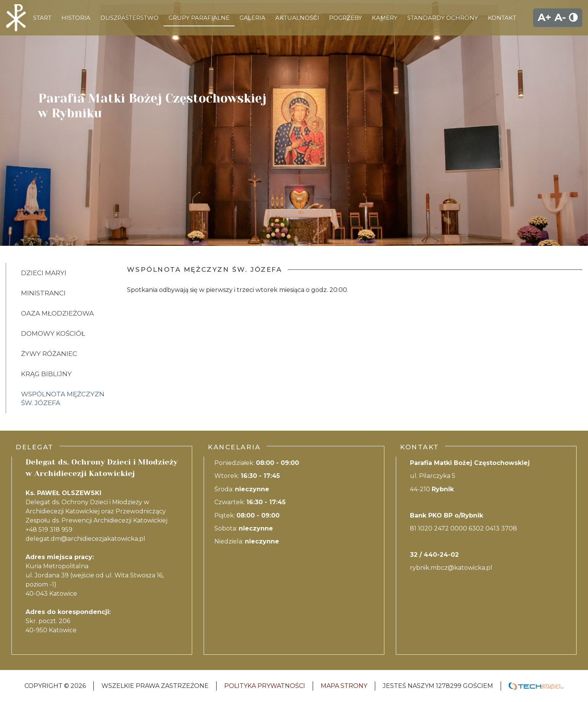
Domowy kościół (53, 333)
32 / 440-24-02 (434, 555)
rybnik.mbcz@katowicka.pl (451, 568)
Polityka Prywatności (265, 686)
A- (560, 17)
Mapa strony (344, 686)
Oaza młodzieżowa (57, 313)
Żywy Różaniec (49, 354)
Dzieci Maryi (44, 273)
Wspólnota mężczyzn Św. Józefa (63, 398)
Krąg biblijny (46, 374)
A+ (545, 17)
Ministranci (43, 293)
